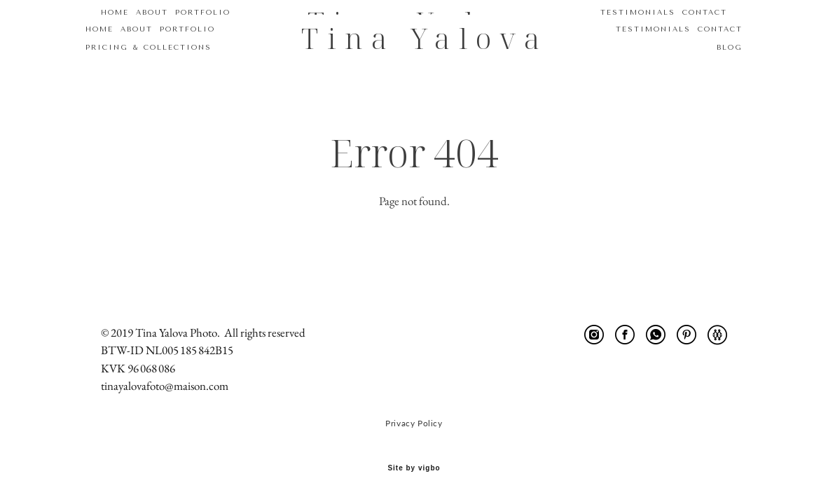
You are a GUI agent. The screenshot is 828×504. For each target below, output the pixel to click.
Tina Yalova (414, 37)
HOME (115, 27)
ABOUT (152, 27)
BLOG (714, 45)
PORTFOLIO (203, 27)
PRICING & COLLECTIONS (164, 45)
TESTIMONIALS (638, 27)
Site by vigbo (414, 470)
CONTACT (705, 27)
